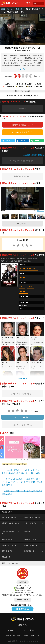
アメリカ (23, 278)
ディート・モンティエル (28, 269)
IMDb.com (40, 211)
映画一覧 (19, 9)
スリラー (23, 292)
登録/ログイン (38, 3)
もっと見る (23, 69)
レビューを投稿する (23, 417)
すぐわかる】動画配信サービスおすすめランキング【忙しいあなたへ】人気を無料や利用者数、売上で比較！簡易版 (22, 482)
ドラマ (30, 287)
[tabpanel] (23, 447)
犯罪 (22, 287)
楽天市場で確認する (23, 125)
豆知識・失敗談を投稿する (34, 155)
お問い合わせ (23, 600)
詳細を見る (22, 582)
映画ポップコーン (7, 9)
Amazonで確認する (22, 132)
